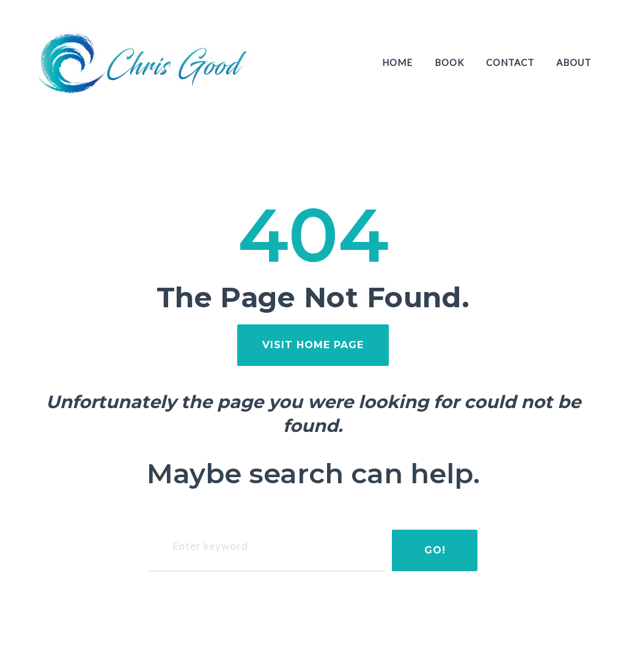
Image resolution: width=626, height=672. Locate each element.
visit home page (313, 345)
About (574, 62)
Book (449, 62)
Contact (510, 62)
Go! (435, 550)
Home (397, 62)
